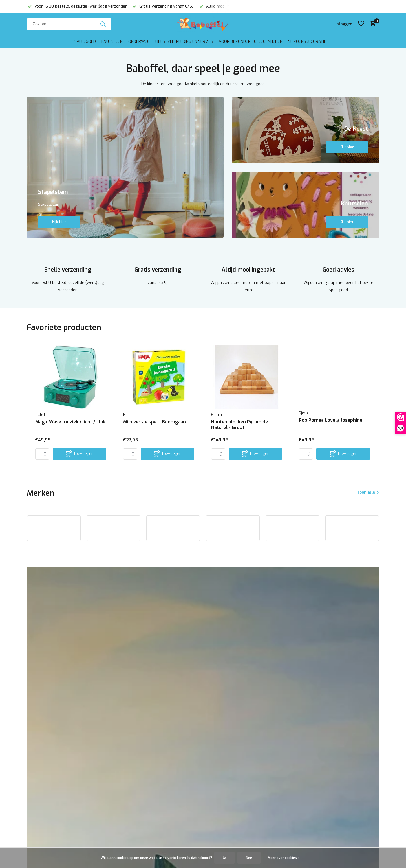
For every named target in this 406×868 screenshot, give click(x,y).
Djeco (303, 413)
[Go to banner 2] (306, 130)
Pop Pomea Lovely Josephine (331, 420)
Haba (127, 415)
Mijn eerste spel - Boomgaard (155, 422)
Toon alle (366, 492)
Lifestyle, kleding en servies (184, 42)
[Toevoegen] (80, 454)
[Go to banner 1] (125, 167)
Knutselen (112, 42)
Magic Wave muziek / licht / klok (70, 422)
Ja (224, 858)
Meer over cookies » (284, 858)
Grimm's (218, 415)
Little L (40, 415)
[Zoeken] (69, 24)
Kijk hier (59, 222)
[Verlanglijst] (361, 24)
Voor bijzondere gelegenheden (251, 42)
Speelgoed (85, 42)
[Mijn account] (344, 24)
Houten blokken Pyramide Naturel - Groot (240, 425)
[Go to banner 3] (306, 205)
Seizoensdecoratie (307, 42)
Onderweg (139, 42)
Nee (249, 858)
